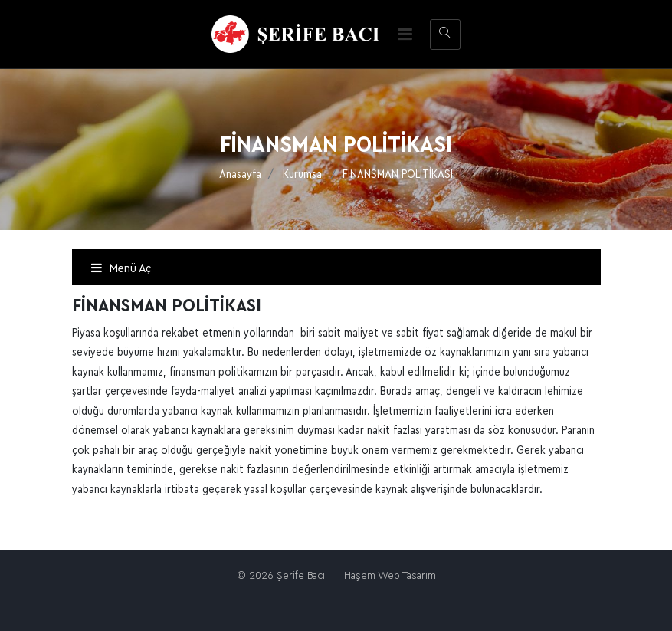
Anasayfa (240, 174)
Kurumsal (303, 174)
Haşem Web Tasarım (390, 575)
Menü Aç (121, 268)
